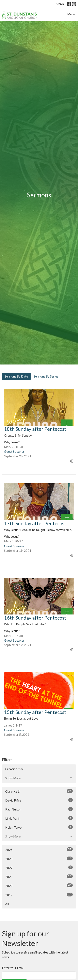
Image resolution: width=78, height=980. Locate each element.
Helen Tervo (39, 827)
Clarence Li (39, 791)
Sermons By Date (16, 376)
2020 (39, 885)
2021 (39, 876)
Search (60, 4)
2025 (39, 849)
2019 (39, 895)
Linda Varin (39, 818)
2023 (39, 859)
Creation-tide (14, 769)
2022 (39, 868)
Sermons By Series (46, 376)
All (7, 904)
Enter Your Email (13, 968)
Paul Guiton (39, 809)
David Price (39, 800)
